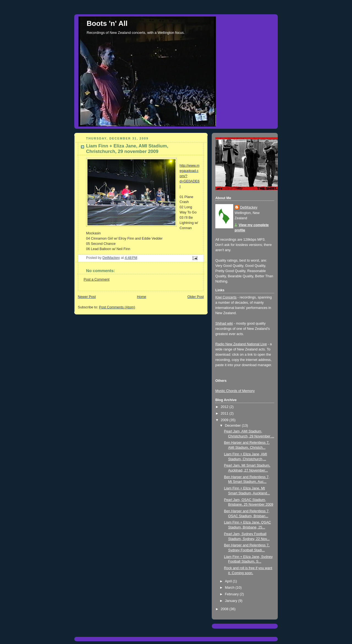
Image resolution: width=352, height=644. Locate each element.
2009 (225, 420)
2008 (225, 609)
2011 (225, 413)
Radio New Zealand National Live (241, 344)
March (230, 588)
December (233, 426)
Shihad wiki (224, 324)
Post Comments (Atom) (117, 307)
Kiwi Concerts (226, 297)
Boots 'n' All (107, 23)
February (232, 594)
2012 (225, 407)
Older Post (196, 297)
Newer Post (87, 297)
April (229, 581)
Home (142, 297)
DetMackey (249, 207)
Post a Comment (97, 279)
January (232, 601)
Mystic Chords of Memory (235, 391)
